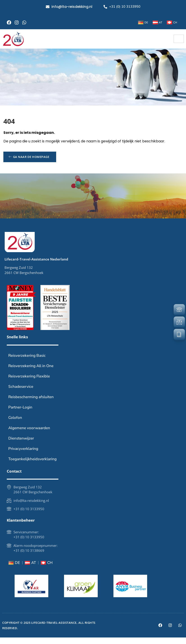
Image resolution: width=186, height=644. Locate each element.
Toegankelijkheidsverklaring (32, 466)
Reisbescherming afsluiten (31, 403)
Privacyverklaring (23, 455)
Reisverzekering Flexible (29, 383)
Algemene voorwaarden (29, 434)
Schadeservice (21, 393)
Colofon (15, 424)
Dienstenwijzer (21, 445)
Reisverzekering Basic (27, 362)
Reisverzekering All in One (31, 372)
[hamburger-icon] (179, 39)
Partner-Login (20, 414)
